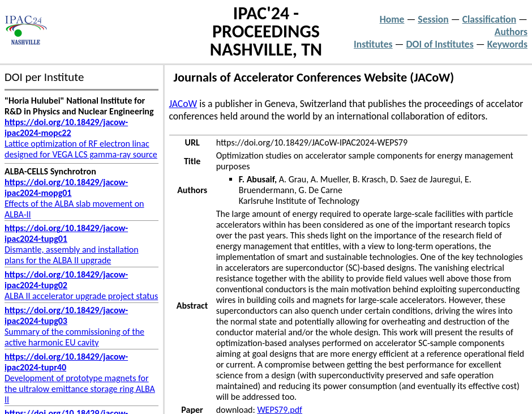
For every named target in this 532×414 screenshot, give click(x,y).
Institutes (373, 44)
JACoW (183, 104)
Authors (511, 32)
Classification (489, 19)
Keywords (507, 44)
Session (433, 19)
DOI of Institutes (440, 44)
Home (392, 19)
